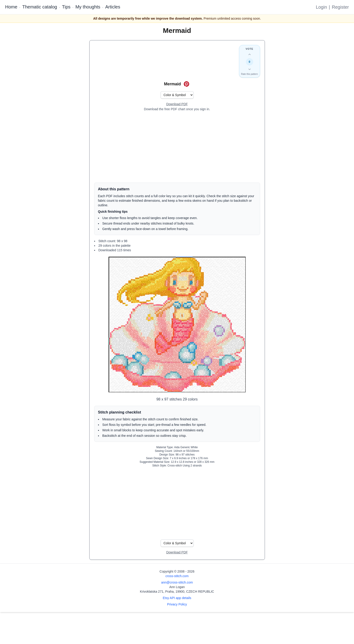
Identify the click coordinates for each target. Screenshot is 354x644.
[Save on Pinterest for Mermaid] (186, 84)
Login (321, 7)
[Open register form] (177, 104)
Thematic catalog (40, 7)
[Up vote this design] (250, 55)
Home (11, 7)
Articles (113, 7)
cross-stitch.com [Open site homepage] (177, 576)
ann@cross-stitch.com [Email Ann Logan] (177, 582)
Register (340, 7)
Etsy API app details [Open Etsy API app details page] (177, 598)
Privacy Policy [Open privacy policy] (177, 604)
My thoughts (88, 7)
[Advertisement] (177, 147)
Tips (66, 7)
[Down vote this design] (250, 69)
